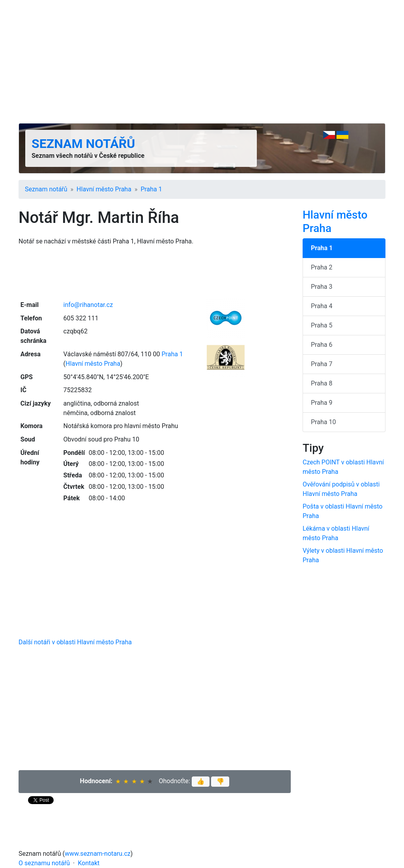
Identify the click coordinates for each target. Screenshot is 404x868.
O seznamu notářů (44, 863)
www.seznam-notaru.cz (98, 854)
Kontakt (89, 863)
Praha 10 (323, 422)
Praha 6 (322, 345)
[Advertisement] (202, 62)
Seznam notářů (83, 144)
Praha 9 (322, 403)
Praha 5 (322, 325)
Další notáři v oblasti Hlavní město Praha (75, 642)
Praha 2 (322, 267)
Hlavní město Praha (104, 189)
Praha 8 (322, 383)
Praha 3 (322, 287)
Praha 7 (322, 364)
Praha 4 (322, 306)
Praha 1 (151, 189)
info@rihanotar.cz (88, 305)
